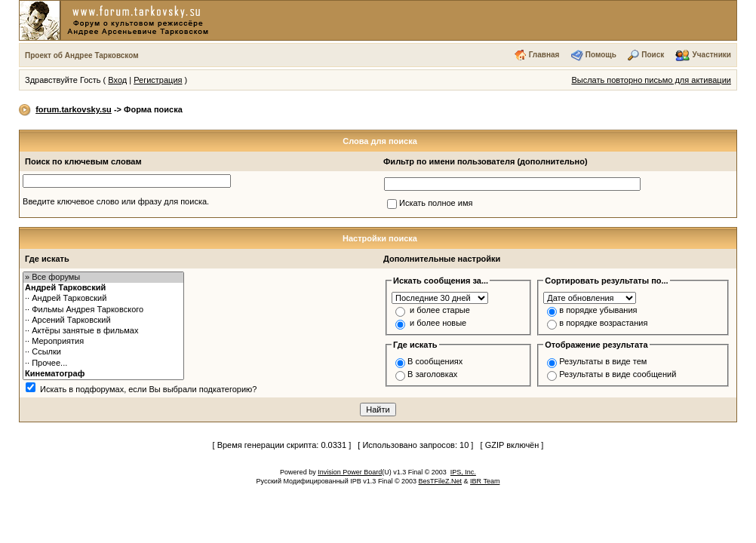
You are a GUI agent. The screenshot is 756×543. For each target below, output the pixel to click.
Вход (117, 80)
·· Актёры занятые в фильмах (103, 331)
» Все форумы (103, 278)
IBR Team (485, 481)
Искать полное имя (436, 203)
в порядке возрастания (603, 323)
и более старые (440, 310)
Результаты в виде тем (603, 361)
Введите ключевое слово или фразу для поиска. (116, 201)
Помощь (601, 55)
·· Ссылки (103, 352)
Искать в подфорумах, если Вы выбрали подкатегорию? (148, 389)
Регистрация (158, 80)
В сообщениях (435, 361)
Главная (544, 55)
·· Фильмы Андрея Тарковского (103, 310)
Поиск (653, 55)
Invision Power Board (350, 472)
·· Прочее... (103, 364)
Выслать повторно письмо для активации (651, 80)
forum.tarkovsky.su (74, 109)
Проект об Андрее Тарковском (82, 55)
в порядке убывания (598, 310)
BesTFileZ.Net (441, 481)
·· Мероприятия (103, 342)
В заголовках (432, 374)
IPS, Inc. (463, 472)
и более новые (438, 323)
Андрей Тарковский (103, 288)
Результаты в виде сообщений (618, 374)
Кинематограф (103, 374)
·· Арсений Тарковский (103, 321)
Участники (712, 55)
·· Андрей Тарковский (103, 299)
